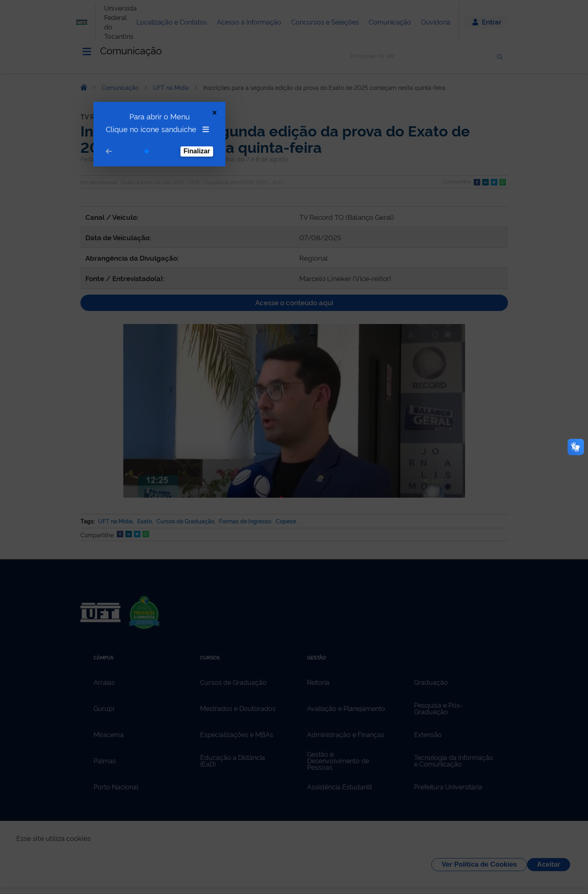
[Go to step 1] (129, 112)
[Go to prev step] (92, 112)
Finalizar (180, 111)
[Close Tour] (197, 73)
